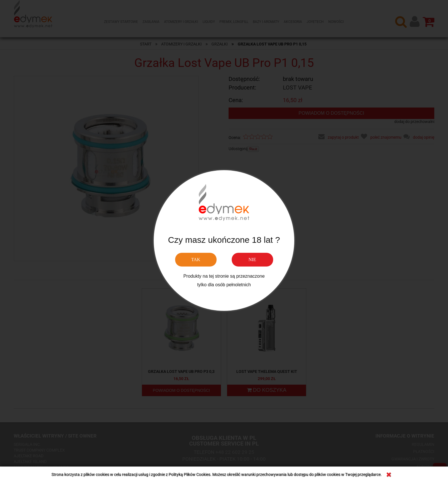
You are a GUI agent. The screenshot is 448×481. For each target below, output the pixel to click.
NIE (252, 260)
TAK (196, 260)
